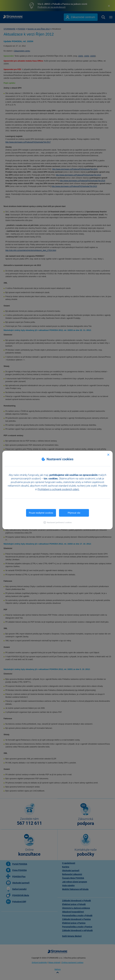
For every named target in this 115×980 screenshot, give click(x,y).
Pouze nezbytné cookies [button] (41, 513)
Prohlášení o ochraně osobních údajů (58, 489)
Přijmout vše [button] (74, 513)
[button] (58, 522)
